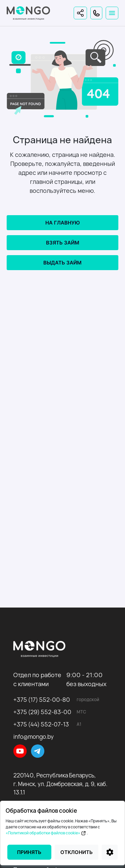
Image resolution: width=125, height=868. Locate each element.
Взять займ (63, 243)
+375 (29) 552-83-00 (42, 712)
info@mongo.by (33, 737)
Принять (29, 852)
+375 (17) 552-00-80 (42, 700)
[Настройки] (110, 852)
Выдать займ (62, 263)
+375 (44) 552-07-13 (41, 724)
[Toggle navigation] (112, 13)
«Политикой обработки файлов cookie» (46, 833)
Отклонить (76, 852)
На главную (63, 223)
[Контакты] (96, 13)
